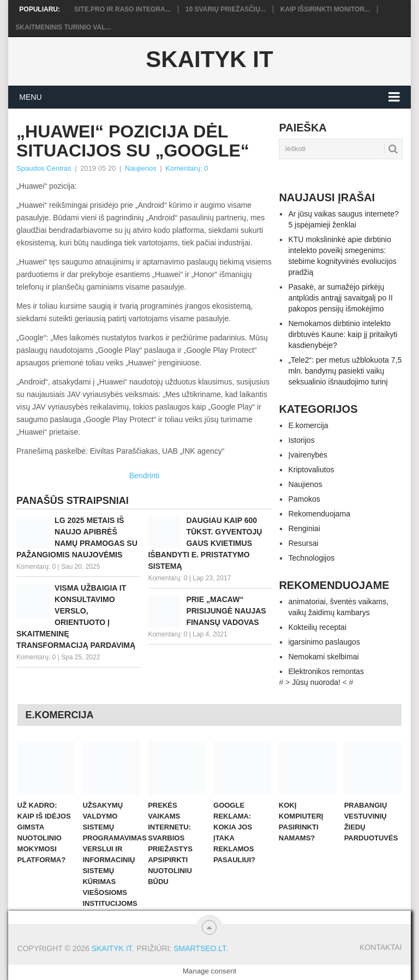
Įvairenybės (308, 455)
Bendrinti (144, 476)
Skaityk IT (209, 59)
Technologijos (311, 558)
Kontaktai (381, 947)
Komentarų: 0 (187, 168)
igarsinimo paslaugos (324, 642)
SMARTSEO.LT (200, 948)
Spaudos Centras (44, 168)
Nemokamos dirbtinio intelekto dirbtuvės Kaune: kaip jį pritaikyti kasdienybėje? (343, 334)
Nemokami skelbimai (323, 657)
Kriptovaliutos (311, 470)
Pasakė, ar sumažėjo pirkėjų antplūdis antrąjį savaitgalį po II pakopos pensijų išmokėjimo (340, 298)
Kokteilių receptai (317, 627)
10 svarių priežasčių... (226, 9)
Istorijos (301, 440)
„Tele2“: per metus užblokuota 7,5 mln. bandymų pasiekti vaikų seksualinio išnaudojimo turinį (345, 371)
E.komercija (308, 425)
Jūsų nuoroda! (316, 682)
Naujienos (141, 168)
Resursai (303, 543)
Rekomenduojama (319, 514)
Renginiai (304, 528)
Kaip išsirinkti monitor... (325, 9)
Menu (30, 97)
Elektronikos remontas (326, 671)
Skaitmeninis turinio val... (63, 27)
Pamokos (304, 499)
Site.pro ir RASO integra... (122, 9)
